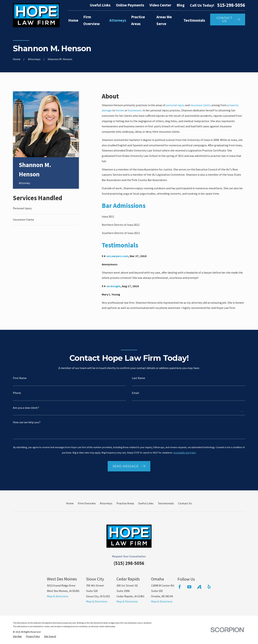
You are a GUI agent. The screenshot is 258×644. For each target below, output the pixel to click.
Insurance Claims (23, 220)
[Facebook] (180, 587)
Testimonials (166, 503)
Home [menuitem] (73, 20)
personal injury (175, 105)
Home (70, 503)
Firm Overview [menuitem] (92, 20)
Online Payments (130, 5)
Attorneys (106, 503)
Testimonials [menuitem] (194, 20)
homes (120, 110)
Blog (181, 5)
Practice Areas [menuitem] (138, 20)
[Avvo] (199, 587)
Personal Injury (22, 208)
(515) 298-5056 (129, 563)
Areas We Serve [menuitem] (164, 20)
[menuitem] (17, 637)
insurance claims (201, 105)
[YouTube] (189, 587)
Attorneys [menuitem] (118, 20)
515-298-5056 (231, 5)
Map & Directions (58, 596)
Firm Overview (87, 503)
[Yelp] (209, 587)
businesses (135, 110)
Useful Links (100, 5)
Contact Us (185, 503)
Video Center (160, 5)
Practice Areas (125, 503)
